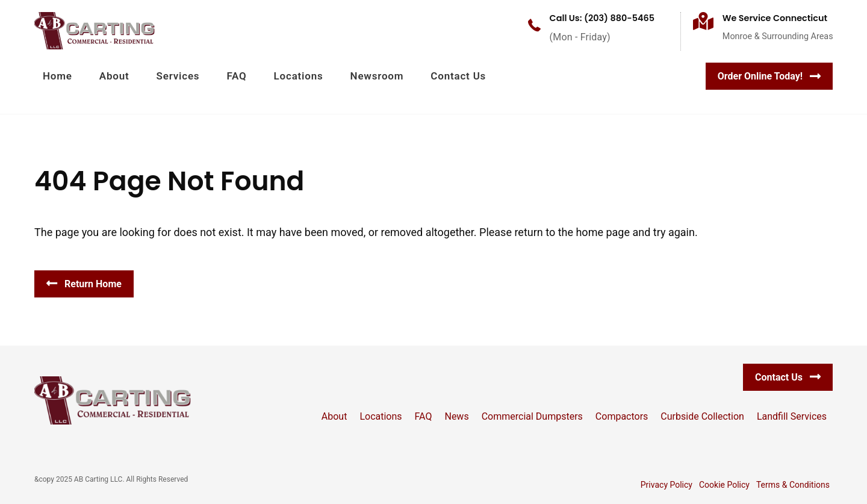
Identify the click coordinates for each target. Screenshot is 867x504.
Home (57, 76)
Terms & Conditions (793, 485)
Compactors (622, 416)
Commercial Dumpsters (532, 416)
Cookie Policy (724, 485)
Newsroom (377, 76)
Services (178, 76)
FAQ (236, 76)
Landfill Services (792, 416)
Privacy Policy (667, 485)
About (114, 76)
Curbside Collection (702, 416)
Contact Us (458, 76)
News (456, 416)
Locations (299, 76)
